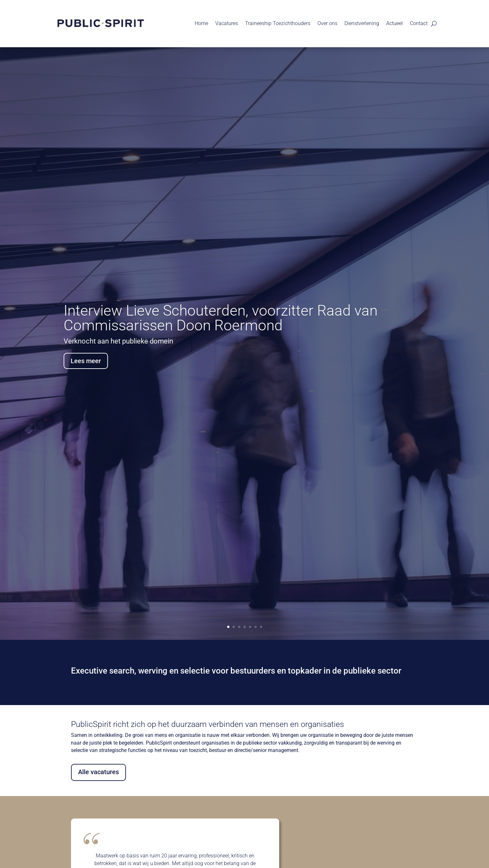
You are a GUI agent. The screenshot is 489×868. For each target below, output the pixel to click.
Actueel (395, 23)
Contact (419, 23)
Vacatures (227, 23)
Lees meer (86, 361)
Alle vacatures (98, 772)
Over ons (327, 23)
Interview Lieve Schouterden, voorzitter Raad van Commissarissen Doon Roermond (221, 318)
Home (201, 23)
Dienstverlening (362, 23)
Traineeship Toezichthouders (278, 23)
